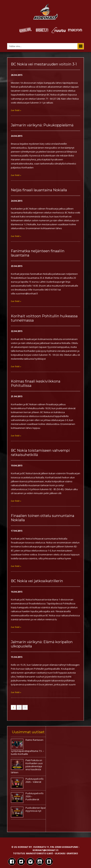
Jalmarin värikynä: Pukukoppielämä (42, 125)
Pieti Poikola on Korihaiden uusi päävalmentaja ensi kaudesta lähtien (27, 766)
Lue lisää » (16, 110)
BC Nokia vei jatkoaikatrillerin (37, 581)
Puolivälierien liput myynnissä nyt (36, 809)
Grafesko (72, 853)
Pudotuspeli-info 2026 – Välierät (35, 780)
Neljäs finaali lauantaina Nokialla (39, 190)
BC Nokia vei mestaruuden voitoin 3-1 (44, 64)
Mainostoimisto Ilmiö (40, 853)
